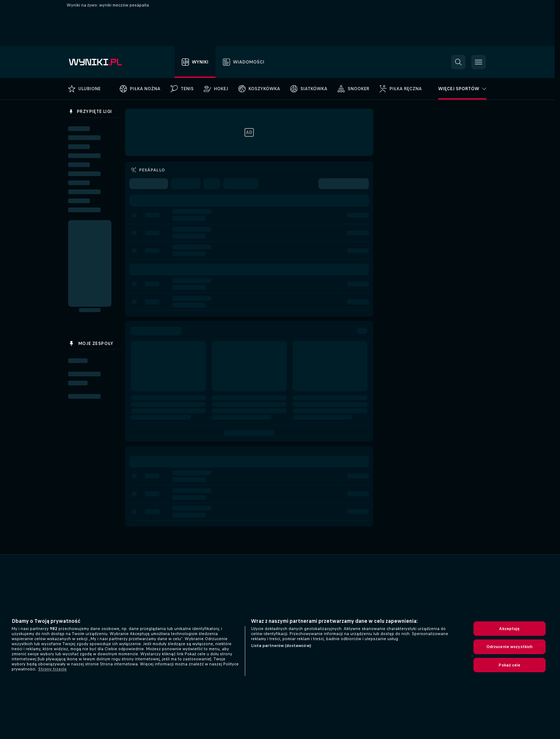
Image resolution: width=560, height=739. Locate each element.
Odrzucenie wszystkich (510, 647)
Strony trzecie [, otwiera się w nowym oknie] (52, 669)
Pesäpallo (152, 170)
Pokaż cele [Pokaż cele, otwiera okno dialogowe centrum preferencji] (509, 665)
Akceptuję (509, 629)
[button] (458, 62)
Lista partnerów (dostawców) (281, 646)
